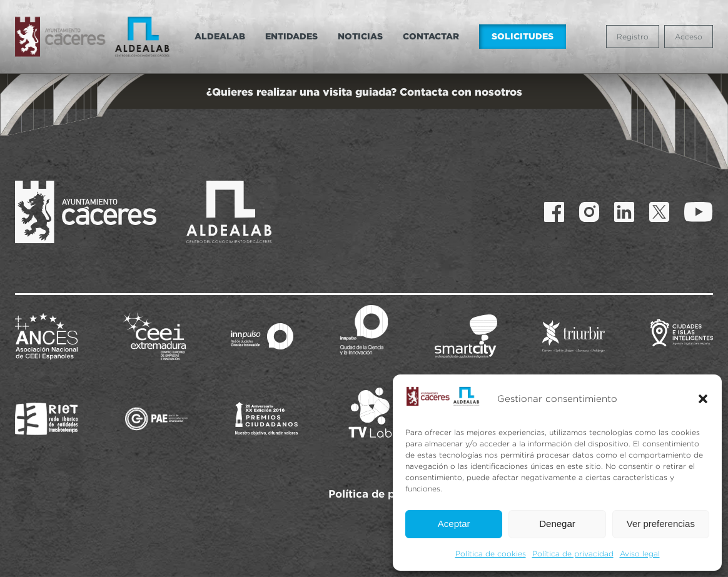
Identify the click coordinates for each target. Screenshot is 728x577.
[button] (703, 399)
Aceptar (454, 524)
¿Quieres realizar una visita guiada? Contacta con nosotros (364, 92)
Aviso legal (640, 554)
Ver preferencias (661, 524)
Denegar (557, 524)
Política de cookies (491, 554)
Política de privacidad (573, 554)
